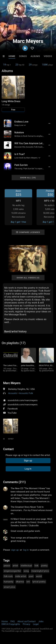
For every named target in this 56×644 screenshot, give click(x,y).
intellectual (26, 566)
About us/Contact (27, 621)
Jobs (41, 621)
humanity (8, 582)
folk (36, 566)
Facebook (13, 409)
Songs (23, 56)
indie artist (21, 576)
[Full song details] (49, 123)
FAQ (13, 621)
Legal (36, 624)
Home (12, 56)
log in (26, 550)
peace (7, 566)
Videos (48, 56)
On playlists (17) (14, 343)
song (26, 571)
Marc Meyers (12, 383)
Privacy (26, 624)
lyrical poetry (39, 582)
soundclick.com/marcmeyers (23, 400)
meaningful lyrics (40, 571)
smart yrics (9, 587)
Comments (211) (14, 482)
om (28, 582)
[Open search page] (53, 3)
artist (15, 566)
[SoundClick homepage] (28, 3)
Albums (35, 56)
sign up (15, 550)
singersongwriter (12, 571)
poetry (44, 566)
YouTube (12, 413)
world (39, 576)
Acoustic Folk (26, 393)
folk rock (8, 576)
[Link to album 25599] (13, 94)
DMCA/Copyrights (11, 624)
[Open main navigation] (4, 3)
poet (31, 576)
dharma (20, 582)
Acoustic (13, 393)
